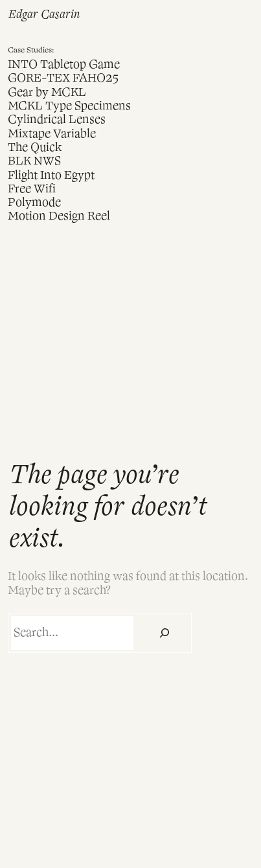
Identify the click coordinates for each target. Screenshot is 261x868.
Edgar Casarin (43, 15)
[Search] (164, 633)
